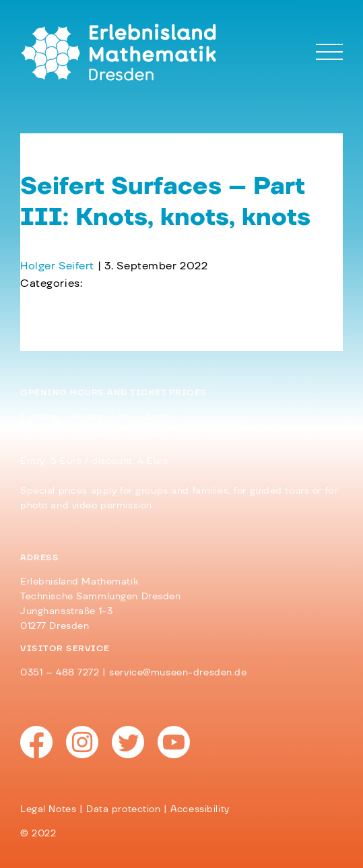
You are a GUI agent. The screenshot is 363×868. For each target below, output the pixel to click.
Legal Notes (48, 809)
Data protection (124, 809)
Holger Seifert (57, 266)
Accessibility (200, 809)
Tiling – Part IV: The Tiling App (107, 301)
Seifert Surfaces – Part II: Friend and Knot (141, 319)
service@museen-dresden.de (178, 673)
